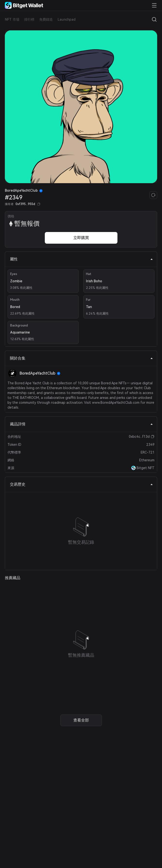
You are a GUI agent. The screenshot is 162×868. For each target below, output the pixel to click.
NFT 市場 (12, 19)
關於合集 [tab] (81, 358)
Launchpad (67, 19)
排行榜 (29, 19)
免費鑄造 (46, 19)
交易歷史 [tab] (81, 484)
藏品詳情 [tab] (81, 424)
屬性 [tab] (81, 259)
